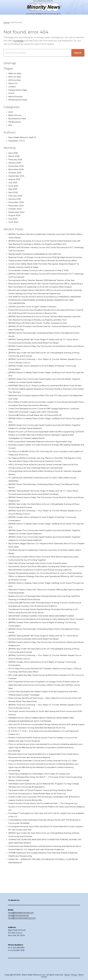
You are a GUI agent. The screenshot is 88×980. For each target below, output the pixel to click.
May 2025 (13, 189)
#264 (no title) (16, 74)
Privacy (77, 975)
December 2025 (17, 166)
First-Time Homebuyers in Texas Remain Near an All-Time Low (41, 813)
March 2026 (14, 156)
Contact (13, 87)
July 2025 (13, 183)
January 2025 (15, 199)
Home (12, 93)
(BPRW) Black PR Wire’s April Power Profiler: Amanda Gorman (40, 333)
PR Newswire (15, 122)
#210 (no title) (15, 77)
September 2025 (17, 176)
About (70, 975)
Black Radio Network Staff (22, 138)
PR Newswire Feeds (19, 100)
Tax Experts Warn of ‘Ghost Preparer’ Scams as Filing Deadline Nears (44, 810)
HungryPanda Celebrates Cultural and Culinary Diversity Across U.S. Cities (46, 780)
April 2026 (14, 153)
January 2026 (15, 163)
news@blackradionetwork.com (21, 923)
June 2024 (14, 222)
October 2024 (15, 209)
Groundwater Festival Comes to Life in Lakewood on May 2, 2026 (42, 277)
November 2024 (17, 206)
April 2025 (13, 192)
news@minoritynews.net (18, 925)
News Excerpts (16, 97)
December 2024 (17, 202)
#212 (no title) (15, 80)
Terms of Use (44, 977)
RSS (10, 125)
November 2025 (17, 169)
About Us (13, 83)
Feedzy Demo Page (19, 90)
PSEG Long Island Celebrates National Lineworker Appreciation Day (43, 451)
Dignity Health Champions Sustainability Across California (38, 254)
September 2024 (17, 212)
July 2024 (13, 219)
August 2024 (15, 216)
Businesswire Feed (18, 119)
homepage (19, 41)
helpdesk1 (14, 141)
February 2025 (16, 196)
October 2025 (15, 173)
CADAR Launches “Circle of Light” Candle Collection (35, 317)
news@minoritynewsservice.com (22, 928)
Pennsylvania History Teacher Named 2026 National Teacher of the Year (46, 287)
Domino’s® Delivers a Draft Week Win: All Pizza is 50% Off (38, 425)
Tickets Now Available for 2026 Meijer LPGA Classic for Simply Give (42, 794)
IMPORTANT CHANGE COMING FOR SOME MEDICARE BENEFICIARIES (44, 629)
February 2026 (16, 160)
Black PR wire (15, 115)
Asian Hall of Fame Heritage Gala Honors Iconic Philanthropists (41, 573)
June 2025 (14, 186)
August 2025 (15, 179)
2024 (11, 112)
